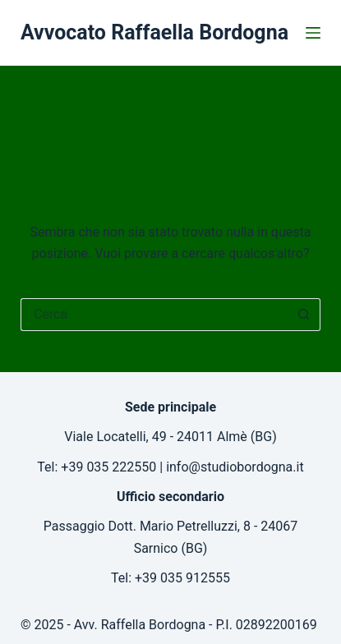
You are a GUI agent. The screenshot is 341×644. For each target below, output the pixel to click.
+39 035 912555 (182, 578)
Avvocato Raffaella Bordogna (154, 32)
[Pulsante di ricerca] (304, 315)
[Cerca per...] (154, 315)
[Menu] (313, 33)
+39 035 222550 (108, 467)
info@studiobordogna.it (235, 467)
